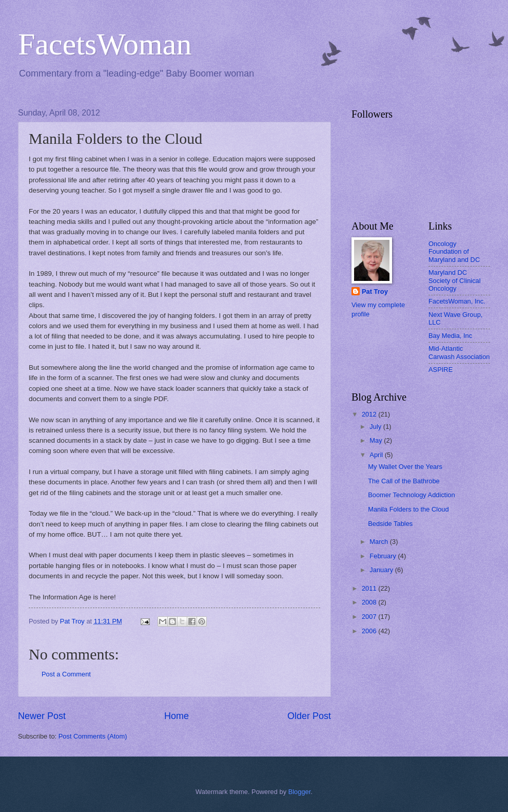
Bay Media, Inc (450, 336)
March (379, 542)
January (382, 570)
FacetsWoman (105, 44)
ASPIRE (441, 370)
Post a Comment (66, 674)
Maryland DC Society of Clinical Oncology (455, 280)
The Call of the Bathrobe (404, 481)
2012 (370, 414)
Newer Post (42, 716)
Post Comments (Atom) (93, 736)
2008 (370, 602)
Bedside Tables (390, 524)
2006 (370, 631)
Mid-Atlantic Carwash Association (459, 352)
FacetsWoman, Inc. (457, 301)
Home (177, 716)
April (377, 455)
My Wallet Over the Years (405, 467)
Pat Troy (375, 291)
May (377, 440)
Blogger (300, 792)
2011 (370, 588)
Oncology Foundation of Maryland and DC (454, 252)
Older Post (309, 716)
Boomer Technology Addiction (411, 495)
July (376, 427)
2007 (370, 617)
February (384, 556)
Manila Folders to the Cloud (408, 509)
